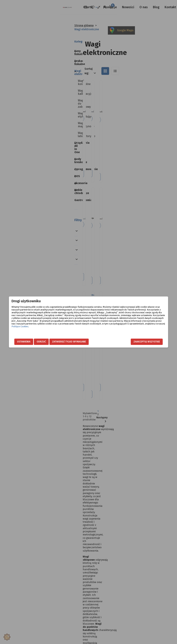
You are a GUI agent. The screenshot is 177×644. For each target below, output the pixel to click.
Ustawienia (32, 342)
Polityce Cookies (29, 329)
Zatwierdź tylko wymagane (78, 342)
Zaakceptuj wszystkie (138, 342)
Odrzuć (50, 342)
